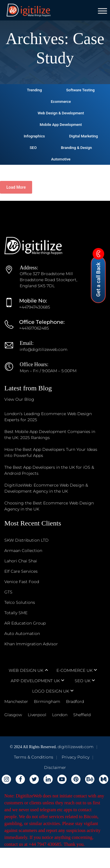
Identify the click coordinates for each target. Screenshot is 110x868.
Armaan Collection (23, 551)
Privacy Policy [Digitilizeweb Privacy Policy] (76, 757)
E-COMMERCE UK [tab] (75, 670)
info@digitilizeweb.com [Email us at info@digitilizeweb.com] (44, 349)
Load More (16, 187)
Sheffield (82, 715)
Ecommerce (61, 102)
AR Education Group (25, 623)
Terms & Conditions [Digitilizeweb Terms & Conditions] (34, 757)
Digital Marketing (84, 136)
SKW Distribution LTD (26, 540)
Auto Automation (22, 633)
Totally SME (16, 613)
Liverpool (37, 715)
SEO (33, 148)
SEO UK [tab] (83, 681)
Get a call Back (98, 276)
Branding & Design (77, 148)
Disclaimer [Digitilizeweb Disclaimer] (55, 767)
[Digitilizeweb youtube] (62, 779)
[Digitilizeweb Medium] (104, 779)
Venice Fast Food (22, 582)
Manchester (16, 701)
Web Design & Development (61, 113)
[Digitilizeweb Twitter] (34, 779)
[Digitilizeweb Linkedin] (48, 779)
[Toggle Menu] (102, 11)
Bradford (75, 701)
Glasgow (13, 715)
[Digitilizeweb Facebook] (20, 779)
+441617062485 (34, 328)
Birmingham (47, 701)
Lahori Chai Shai (21, 561)
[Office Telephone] (12, 328)
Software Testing (80, 90)
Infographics (34, 136)
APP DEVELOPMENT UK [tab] (35, 681)
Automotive (61, 159)
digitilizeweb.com (76, 747)
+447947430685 (35, 307)
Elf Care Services (21, 571)
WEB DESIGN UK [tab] (26, 670)
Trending (34, 90)
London (60, 715)
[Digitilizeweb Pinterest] (76, 779)
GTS (8, 592)
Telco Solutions (20, 602)
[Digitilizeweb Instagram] (6, 779)
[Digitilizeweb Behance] (90, 779)
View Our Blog (19, 399)
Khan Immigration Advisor (31, 644)
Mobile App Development (61, 125)
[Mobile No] (12, 307)
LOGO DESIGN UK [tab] (51, 691)
